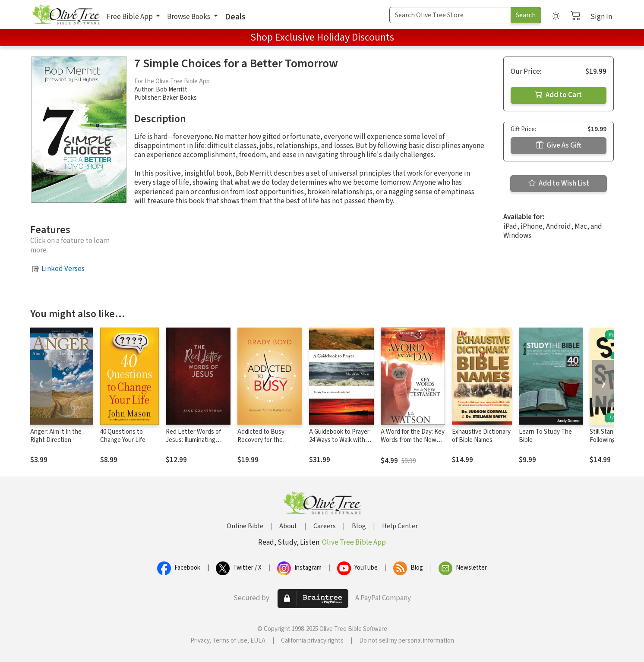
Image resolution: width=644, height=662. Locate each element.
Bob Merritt (172, 90)
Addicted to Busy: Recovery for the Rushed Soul (262, 440)
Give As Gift (559, 145)
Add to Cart (559, 95)
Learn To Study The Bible (545, 436)
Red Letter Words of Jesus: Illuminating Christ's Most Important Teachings (198, 444)
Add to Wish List (559, 183)
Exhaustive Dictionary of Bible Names (481, 436)
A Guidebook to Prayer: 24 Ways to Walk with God (340, 440)
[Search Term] (450, 15)
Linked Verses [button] (63, 269)
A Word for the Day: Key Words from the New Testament (413, 440)
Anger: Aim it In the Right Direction (56, 436)
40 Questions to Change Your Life (123, 436)
